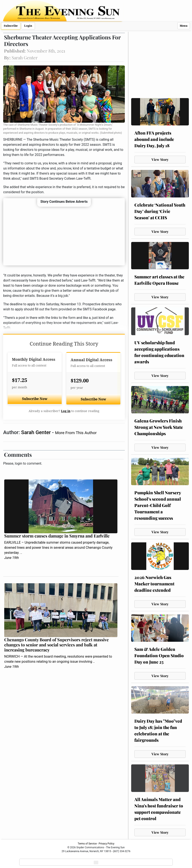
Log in (66, 411)
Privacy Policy (107, 844)
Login (28, 26)
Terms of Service (87, 844)
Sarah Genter (37, 432)
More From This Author (76, 433)
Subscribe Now (35, 399)
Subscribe (11, 26)
